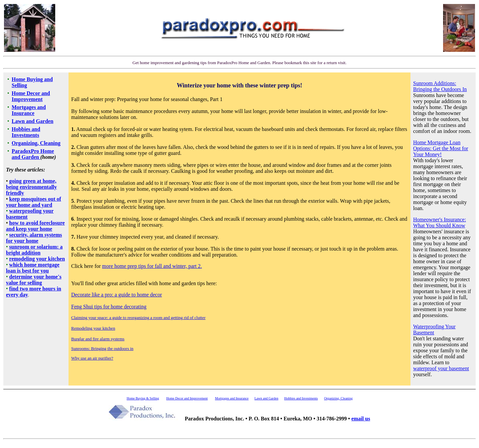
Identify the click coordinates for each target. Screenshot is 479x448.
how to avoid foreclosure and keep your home (35, 226)
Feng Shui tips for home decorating (109, 307)
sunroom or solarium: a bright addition (34, 250)
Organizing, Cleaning (36, 143)
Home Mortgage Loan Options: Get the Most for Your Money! (441, 148)
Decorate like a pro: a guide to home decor (117, 295)
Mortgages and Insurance (29, 110)
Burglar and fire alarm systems (98, 339)
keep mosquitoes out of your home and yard (34, 202)
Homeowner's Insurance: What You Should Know (440, 223)
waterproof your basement (441, 368)
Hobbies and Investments (26, 132)
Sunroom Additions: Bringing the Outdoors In (440, 86)
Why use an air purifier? (92, 358)
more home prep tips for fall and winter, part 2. (152, 266)
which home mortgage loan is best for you (33, 268)
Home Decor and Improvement (31, 96)
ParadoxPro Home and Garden (33, 154)
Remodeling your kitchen (93, 328)
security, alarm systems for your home (34, 238)
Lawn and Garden (32, 121)
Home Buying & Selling (143, 398)
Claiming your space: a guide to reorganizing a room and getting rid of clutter (138, 318)
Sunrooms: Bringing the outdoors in (102, 348)
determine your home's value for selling (34, 280)
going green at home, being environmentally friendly (31, 187)
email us (361, 419)
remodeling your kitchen (37, 259)
